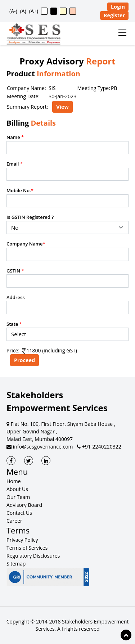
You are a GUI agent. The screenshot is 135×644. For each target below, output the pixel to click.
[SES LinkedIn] (46, 461)
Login (118, 7)
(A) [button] (23, 11)
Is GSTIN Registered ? (30, 217)
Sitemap (16, 564)
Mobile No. (20, 190)
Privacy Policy (22, 540)
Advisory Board (24, 505)
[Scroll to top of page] (126, 635)
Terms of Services (27, 548)
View (62, 107)
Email (15, 164)
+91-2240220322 (99, 447)
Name (15, 137)
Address (16, 297)
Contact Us (19, 513)
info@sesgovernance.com (40, 447)
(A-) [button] (13, 11)
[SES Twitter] (29, 461)
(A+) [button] (34, 11)
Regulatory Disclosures (33, 556)
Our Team (18, 497)
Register (114, 15)
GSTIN (15, 271)
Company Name (26, 244)
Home (14, 481)
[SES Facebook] (11, 461)
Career (14, 521)
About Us (17, 489)
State (14, 324)
